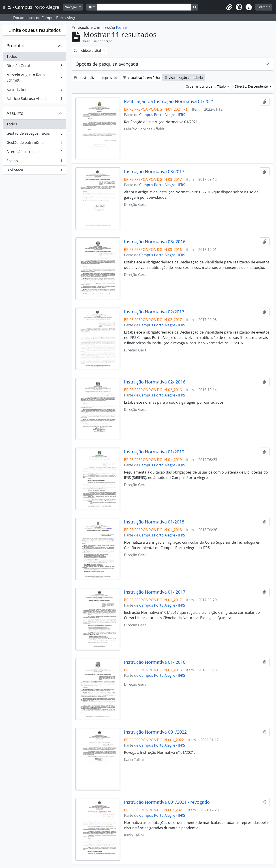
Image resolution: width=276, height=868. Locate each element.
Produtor (16, 46)
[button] (229, 7)
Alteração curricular (34, 153)
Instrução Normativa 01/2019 (154, 452)
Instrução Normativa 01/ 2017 (155, 592)
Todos (12, 56)
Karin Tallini (34, 90)
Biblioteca (34, 171)
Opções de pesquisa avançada (107, 64)
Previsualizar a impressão (95, 78)
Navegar (71, 7)
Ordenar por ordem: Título (206, 86)
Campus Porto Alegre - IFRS (162, 115)
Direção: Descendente (252, 86)
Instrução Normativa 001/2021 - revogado (167, 802)
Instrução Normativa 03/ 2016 (155, 242)
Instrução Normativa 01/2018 (154, 522)
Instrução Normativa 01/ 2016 (155, 662)
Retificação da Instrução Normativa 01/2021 (169, 101)
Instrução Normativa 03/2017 (154, 172)
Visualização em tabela (183, 78)
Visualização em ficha (141, 78)
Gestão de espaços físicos (34, 134)
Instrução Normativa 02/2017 (154, 312)
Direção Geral (34, 67)
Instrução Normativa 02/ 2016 (155, 382)
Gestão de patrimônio (34, 143)
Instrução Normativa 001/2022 (155, 732)
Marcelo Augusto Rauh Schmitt (34, 78)
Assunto (15, 113)
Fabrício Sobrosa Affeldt (34, 99)
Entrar (263, 7)
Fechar (122, 28)
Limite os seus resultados (35, 30)
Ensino (34, 162)
